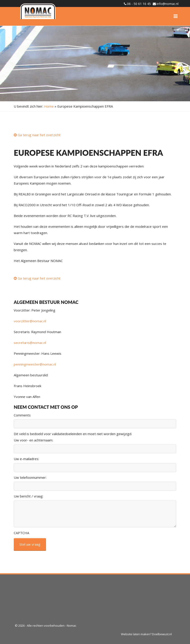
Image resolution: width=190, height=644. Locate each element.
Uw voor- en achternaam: (33, 440)
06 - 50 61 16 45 (139, 4)
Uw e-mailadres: (26, 459)
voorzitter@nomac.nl (30, 321)
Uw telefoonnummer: (30, 477)
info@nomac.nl (168, 4)
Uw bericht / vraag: (29, 496)
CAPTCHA (21, 533)
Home (49, 106)
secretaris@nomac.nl (30, 343)
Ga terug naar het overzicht (37, 135)
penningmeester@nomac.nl (35, 364)
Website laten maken (136, 634)
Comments (22, 415)
